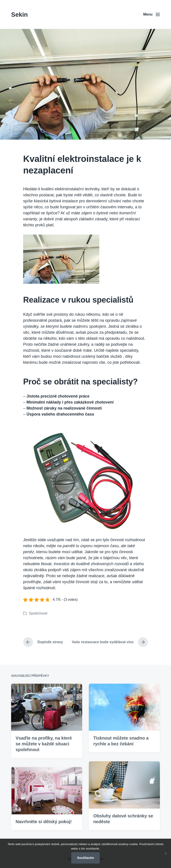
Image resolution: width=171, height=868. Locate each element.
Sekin (19, 15)
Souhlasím (85, 858)
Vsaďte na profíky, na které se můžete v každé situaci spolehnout (44, 761)
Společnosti (38, 613)
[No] (165, 853)
